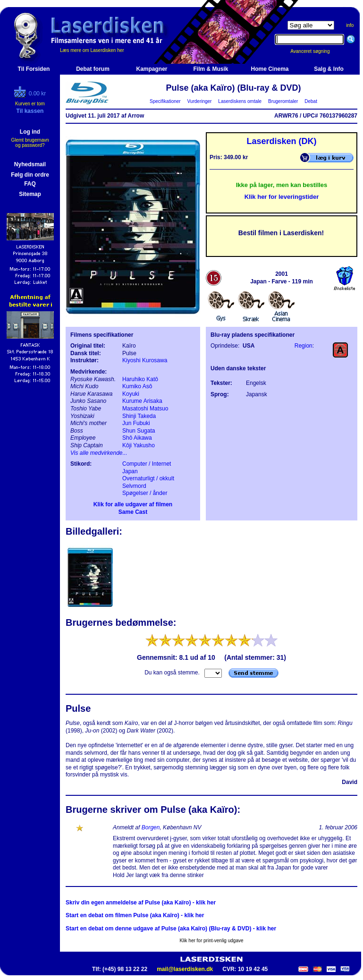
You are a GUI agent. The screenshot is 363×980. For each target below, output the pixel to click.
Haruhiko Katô (140, 379)
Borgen (151, 827)
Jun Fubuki (136, 423)
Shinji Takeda (139, 416)
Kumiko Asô (137, 386)
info (350, 25)
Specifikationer (165, 101)
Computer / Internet (147, 464)
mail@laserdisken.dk (185, 969)
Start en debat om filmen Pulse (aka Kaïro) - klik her (135, 915)
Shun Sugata (139, 431)
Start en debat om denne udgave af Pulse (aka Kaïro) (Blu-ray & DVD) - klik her (171, 929)
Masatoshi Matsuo (145, 409)
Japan (130, 471)
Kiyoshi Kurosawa (145, 360)
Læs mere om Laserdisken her (92, 50)
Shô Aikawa (137, 438)
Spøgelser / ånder (145, 493)
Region (304, 346)
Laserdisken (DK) (281, 141)
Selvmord (134, 486)
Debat (311, 101)
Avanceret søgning (315, 51)
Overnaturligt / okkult (148, 478)
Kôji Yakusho (139, 445)
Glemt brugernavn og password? (30, 143)
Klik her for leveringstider (282, 197)
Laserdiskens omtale (240, 101)
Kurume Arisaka (142, 401)
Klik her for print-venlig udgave (211, 941)
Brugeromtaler (283, 101)
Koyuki (131, 394)
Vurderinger (199, 101)
